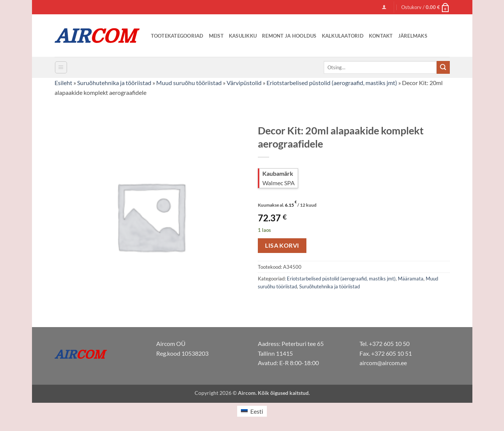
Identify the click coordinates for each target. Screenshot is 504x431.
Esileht (63, 83)
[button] (384, 7)
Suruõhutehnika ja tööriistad (114, 83)
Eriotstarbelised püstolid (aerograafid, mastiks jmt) (332, 83)
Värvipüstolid (244, 83)
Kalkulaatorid (343, 36)
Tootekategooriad (177, 36)
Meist (216, 36)
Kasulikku (243, 36)
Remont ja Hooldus (289, 36)
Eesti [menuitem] (257, 411)
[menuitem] (252, 411)
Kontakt (381, 36)
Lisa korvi (282, 245)
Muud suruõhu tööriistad (189, 83)
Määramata (411, 279)
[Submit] (443, 67)
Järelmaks (413, 36)
